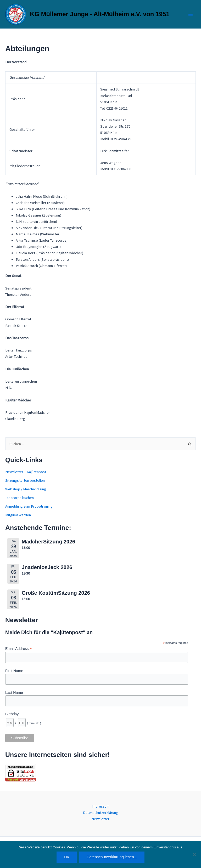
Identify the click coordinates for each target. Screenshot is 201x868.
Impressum (100, 806)
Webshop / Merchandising (26, 489)
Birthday (12, 714)
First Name (14, 671)
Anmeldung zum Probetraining (29, 506)
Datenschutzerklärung (100, 813)
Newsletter (100, 819)
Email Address (19, 649)
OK (67, 857)
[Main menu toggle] (191, 14)
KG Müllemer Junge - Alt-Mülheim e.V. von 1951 (100, 14)
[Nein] (194, 854)
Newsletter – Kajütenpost (26, 472)
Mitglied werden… (20, 515)
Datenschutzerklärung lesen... (112, 857)
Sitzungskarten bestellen (25, 480)
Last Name (14, 693)
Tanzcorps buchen (19, 498)
